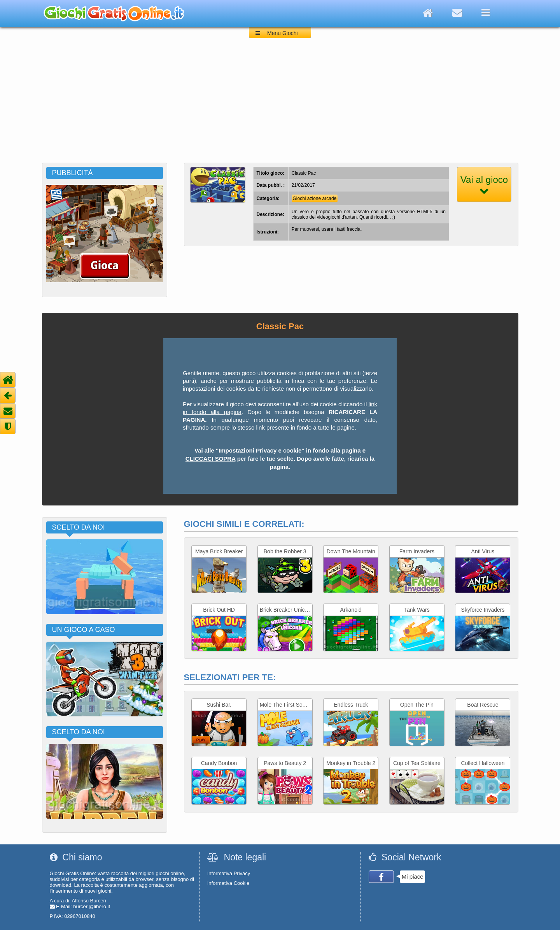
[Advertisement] (280, 104)
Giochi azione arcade (315, 198)
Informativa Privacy (229, 873)
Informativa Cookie (228, 883)
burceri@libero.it (92, 906)
